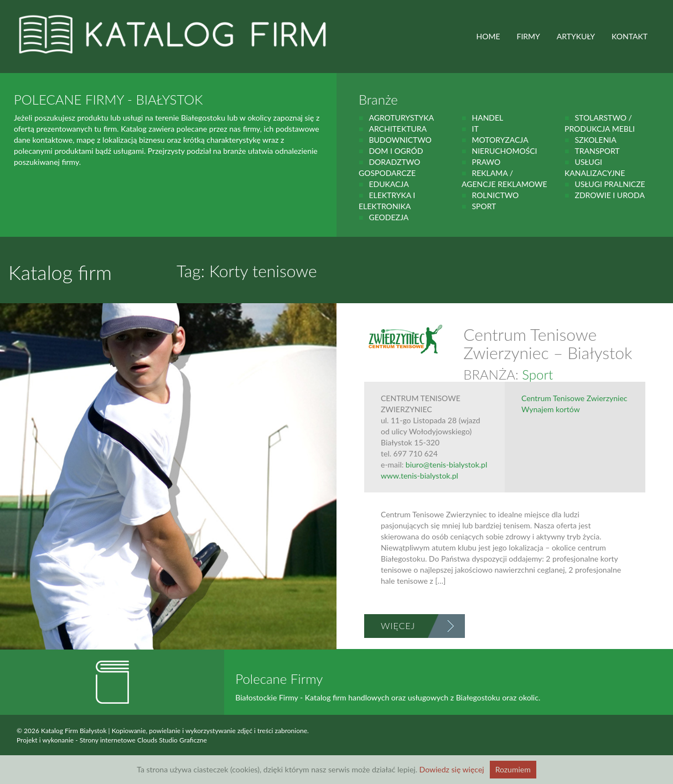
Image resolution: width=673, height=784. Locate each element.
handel (487, 118)
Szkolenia (595, 140)
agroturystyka (401, 118)
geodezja (389, 217)
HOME (488, 36)
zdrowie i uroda (609, 195)
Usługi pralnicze (610, 184)
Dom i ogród (396, 151)
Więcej (398, 625)
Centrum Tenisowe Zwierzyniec (574, 398)
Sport (484, 206)
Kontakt (630, 36)
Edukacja (389, 184)
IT (475, 129)
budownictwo (400, 140)
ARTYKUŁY (576, 36)
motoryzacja (500, 140)
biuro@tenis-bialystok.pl (446, 464)
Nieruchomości (504, 151)
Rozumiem (513, 769)
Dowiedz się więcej (452, 769)
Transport (597, 151)
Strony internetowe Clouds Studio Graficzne (143, 740)
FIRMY (529, 36)
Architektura (398, 129)
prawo (486, 162)
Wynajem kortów (551, 409)
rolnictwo (495, 195)
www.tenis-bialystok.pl (420, 476)
